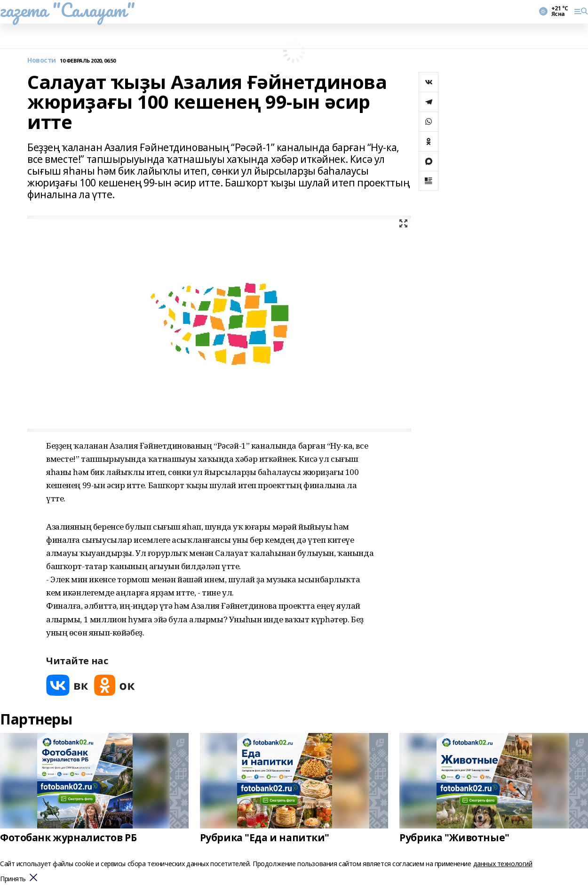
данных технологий (503, 864)
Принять (13, 879)
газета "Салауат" (67, 10)
